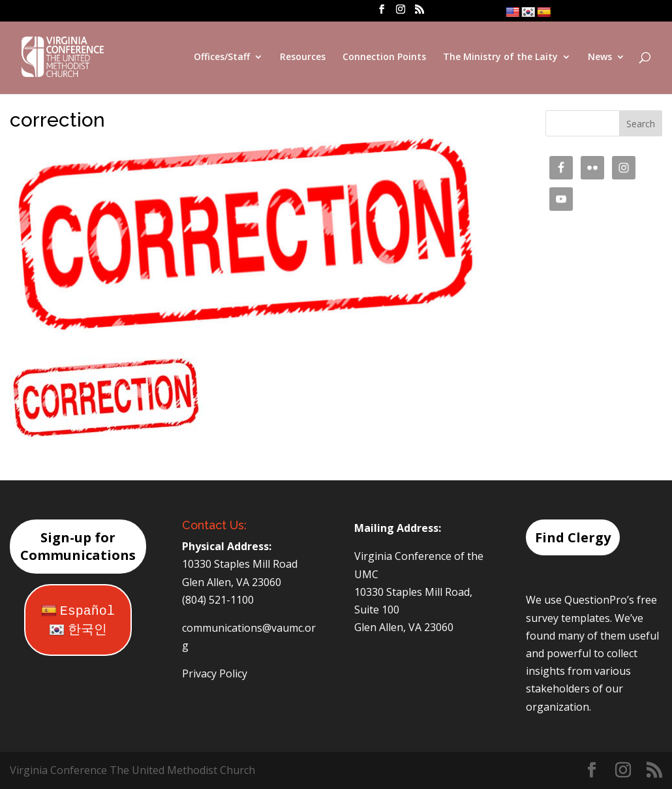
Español (78, 611)
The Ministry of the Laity (500, 57)
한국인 (78, 630)
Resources (303, 57)
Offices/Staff (222, 57)
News (600, 57)
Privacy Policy (215, 673)
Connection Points (384, 57)
